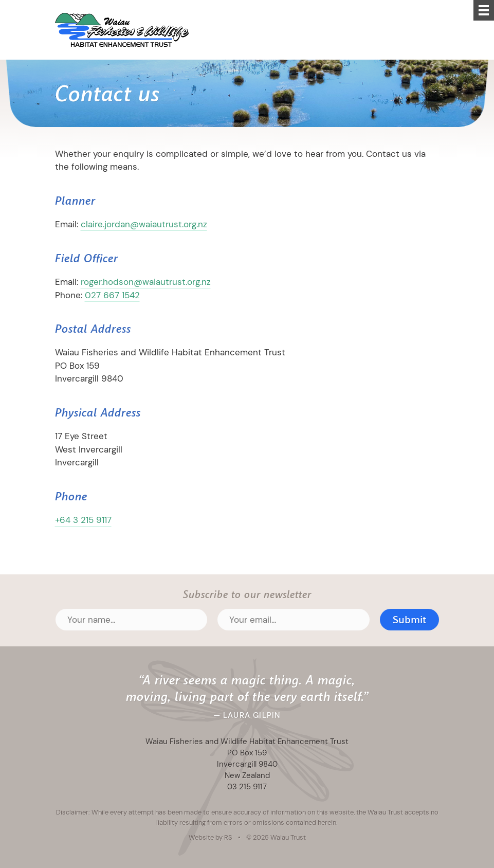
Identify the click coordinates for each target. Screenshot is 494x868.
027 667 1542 (112, 295)
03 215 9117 (247, 786)
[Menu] (484, 10)
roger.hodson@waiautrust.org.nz (146, 282)
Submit (409, 620)
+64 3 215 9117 (83, 520)
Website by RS (211, 837)
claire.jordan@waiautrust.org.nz (144, 224)
